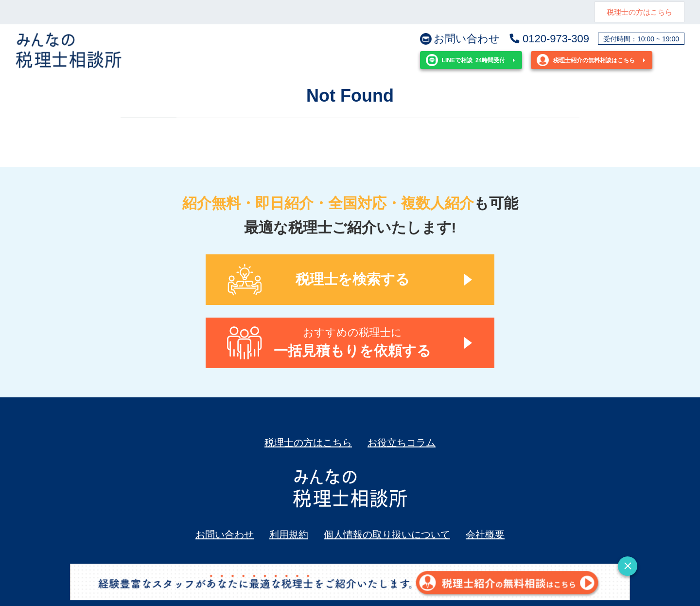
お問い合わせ (460, 39)
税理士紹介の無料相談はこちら (586, 60)
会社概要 (485, 535)
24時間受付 (465, 60)
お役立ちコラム (402, 443)
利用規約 (289, 535)
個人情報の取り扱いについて (387, 535)
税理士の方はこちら (639, 12)
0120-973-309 (549, 39)
